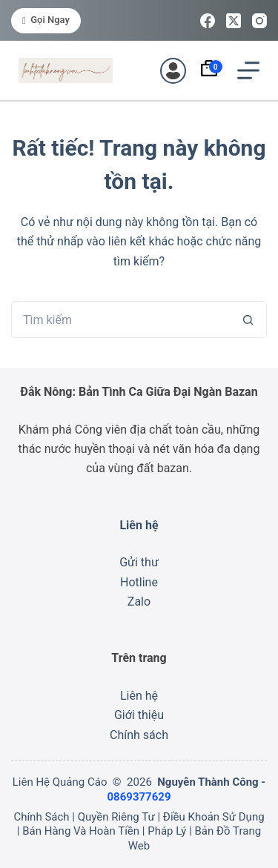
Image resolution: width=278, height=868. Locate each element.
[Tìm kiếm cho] (120, 319)
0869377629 (139, 797)
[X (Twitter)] (234, 21)
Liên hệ (139, 696)
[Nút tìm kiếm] (248, 319)
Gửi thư (139, 562)
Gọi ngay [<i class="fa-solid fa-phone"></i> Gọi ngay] (46, 20)
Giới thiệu (139, 715)
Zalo (139, 602)
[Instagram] (259, 21)
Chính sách (139, 735)
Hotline (139, 582)
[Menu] (248, 70)
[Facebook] (208, 21)
